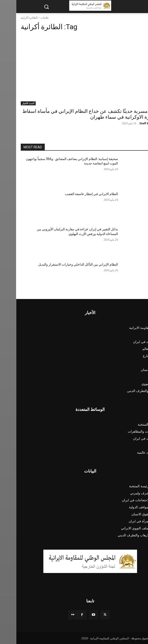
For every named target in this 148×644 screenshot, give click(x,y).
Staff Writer (131, 123)
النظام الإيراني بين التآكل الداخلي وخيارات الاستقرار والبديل (62, 264)
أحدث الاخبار (12, 103)
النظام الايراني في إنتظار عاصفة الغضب (75, 194)
